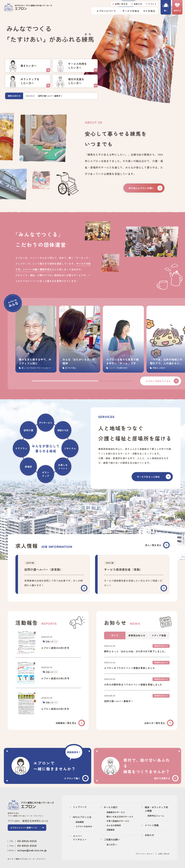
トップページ (80, 807)
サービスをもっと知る (154, 477)
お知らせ (137, 4)
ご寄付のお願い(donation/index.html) (75, 81)
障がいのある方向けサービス (120, 817)
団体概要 (80, 822)
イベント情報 (152, 825)
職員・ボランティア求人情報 (156, 809)
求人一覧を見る (157, 545)
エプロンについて (106, 11)
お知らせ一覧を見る (159, 723)
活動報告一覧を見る (70, 723)
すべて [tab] (115, 635)
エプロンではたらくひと (162, 381)
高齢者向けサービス (116, 812)
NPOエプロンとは (82, 817)
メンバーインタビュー (80, 838)
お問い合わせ (120, 4)
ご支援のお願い (112, 839)
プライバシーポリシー (145, 854)
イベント (151, 4)
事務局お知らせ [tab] (137, 635)
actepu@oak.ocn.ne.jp (32, 850)
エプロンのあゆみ (84, 826)
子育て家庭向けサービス (118, 821)
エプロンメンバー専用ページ (24, 828)
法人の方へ (112, 844)
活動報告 (111, 830)
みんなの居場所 (114, 825)
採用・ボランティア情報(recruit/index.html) (28, 66)
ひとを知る (149, 11)
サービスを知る (131, 11)
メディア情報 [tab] (159, 635)
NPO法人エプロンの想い (145, 188)
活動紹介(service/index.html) (75, 66)
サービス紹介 (111, 807)
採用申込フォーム (156, 816)
